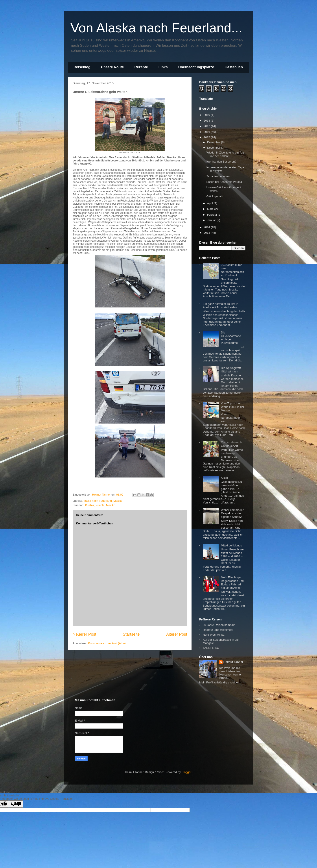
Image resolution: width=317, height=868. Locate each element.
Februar (213, 215)
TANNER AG (211, 648)
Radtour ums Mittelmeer (218, 630)
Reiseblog (82, 67)
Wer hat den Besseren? (221, 162)
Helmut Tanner (233, 662)
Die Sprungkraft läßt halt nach (231, 370)
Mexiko (118, 501)
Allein (224, 478)
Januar (212, 220)
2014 (207, 227)
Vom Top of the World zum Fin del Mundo (232, 407)
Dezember (214, 142)
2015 (207, 137)
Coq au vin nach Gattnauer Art (231, 444)
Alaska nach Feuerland (97, 501)
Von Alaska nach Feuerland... (156, 28)
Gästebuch (234, 67)
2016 (207, 132)
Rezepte (141, 67)
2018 (207, 121)
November (214, 148)
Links (163, 67)
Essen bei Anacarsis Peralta (224, 182)
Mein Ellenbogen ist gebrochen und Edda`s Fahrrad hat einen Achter (232, 583)
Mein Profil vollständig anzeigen (219, 682)
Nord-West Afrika (214, 635)
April (210, 203)
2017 (207, 126)
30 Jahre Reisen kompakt (219, 625)
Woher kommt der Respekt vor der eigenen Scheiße (232, 513)
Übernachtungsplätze (196, 67)
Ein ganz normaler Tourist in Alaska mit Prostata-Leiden (220, 306)
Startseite (131, 634)
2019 (207, 115)
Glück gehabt (215, 196)
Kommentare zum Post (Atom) (107, 643)
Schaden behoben (218, 176)
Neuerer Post (84, 634)
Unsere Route (112, 67)
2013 (207, 233)
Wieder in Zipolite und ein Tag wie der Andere (225, 154)
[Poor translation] (16, 804)
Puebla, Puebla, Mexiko (100, 505)
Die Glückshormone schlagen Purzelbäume (231, 338)
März (211, 209)
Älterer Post (177, 634)
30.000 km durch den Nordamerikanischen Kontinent (232, 270)
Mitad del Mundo (231, 545)
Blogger (186, 772)
